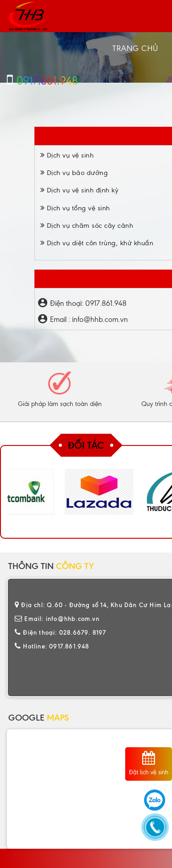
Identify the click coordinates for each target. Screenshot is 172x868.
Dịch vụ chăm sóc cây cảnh (87, 225)
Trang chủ (135, 48)
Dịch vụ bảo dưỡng (74, 173)
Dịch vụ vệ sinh (67, 155)
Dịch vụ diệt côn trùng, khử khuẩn (97, 243)
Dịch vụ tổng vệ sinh (75, 208)
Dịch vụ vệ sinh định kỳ (80, 190)
